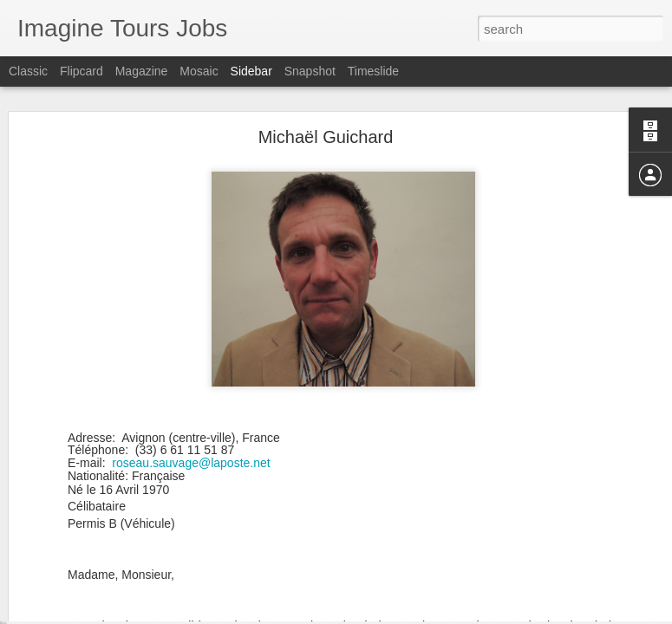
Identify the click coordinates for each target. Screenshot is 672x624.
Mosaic (199, 71)
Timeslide (373, 71)
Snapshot (310, 71)
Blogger (391, 614)
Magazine (142, 71)
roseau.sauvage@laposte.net (191, 391)
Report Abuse (441, 614)
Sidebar (251, 71)
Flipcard (82, 71)
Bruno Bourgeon (80, 574)
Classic (28, 71)
